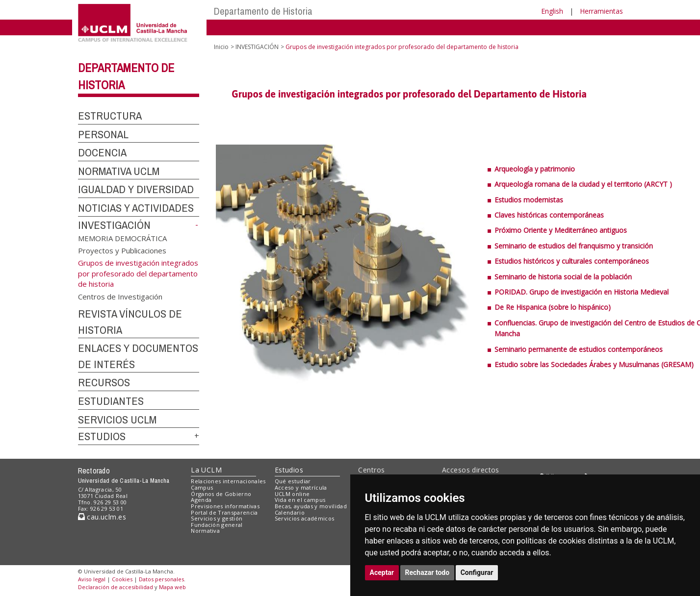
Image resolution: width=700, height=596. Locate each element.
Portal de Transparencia (224, 512)
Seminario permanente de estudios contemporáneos (579, 349)
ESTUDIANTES (111, 401)
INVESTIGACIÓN (114, 225)
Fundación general (217, 525)
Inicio (221, 47)
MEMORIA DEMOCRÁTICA (122, 238)
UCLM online (292, 494)
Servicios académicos (305, 518)
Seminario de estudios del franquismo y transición (574, 246)
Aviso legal (92, 579)
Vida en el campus (300, 500)
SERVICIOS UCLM (117, 420)
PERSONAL (103, 134)
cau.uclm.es (102, 517)
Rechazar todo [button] (428, 572)
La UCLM (206, 470)
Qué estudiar (293, 481)
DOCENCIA (102, 152)
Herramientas (601, 11)
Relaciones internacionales (228, 481)
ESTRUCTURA (110, 116)
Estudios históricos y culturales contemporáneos (572, 261)
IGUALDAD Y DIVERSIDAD (136, 189)
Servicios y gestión (217, 518)
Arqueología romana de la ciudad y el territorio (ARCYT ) (583, 184)
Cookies (122, 579)
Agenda (201, 500)
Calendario (290, 512)
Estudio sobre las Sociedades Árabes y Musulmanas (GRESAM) (594, 364)
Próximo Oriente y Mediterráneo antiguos (561, 230)
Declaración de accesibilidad (116, 587)
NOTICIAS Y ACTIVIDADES (136, 208)
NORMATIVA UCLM (119, 171)
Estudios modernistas (529, 200)
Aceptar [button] (382, 572)
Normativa (205, 531)
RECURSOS (104, 382)
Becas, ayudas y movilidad (311, 506)
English (552, 11)
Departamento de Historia (263, 11)
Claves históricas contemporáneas (549, 215)
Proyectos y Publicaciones (122, 250)
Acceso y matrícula (301, 487)
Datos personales (161, 579)
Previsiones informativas (225, 506)
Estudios (289, 470)
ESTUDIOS (102, 436)
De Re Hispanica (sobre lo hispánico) (553, 307)
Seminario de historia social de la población (563, 277)
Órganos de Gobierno (221, 494)
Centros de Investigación (120, 296)
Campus (202, 487)
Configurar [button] (477, 572)
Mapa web (172, 587)
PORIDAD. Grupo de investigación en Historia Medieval (582, 292)
